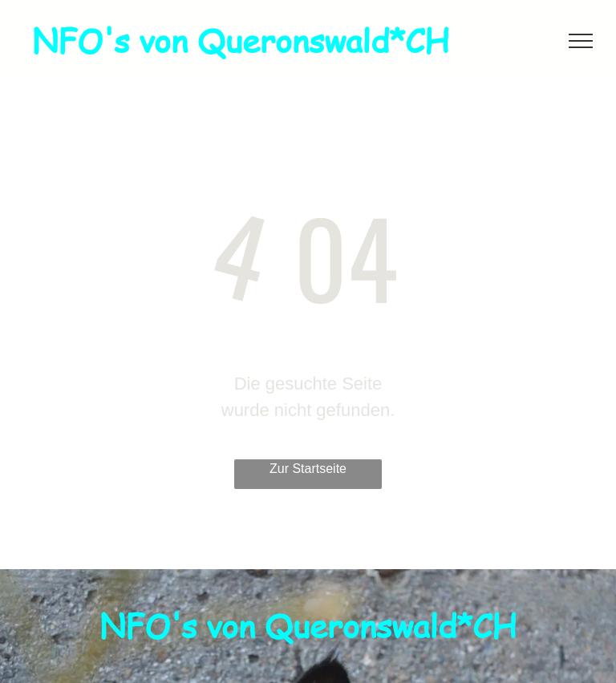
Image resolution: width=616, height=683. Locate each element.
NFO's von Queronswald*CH (241, 40)
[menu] (581, 41)
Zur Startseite (308, 469)
